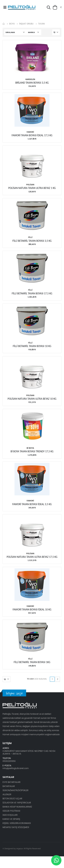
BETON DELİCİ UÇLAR (12, 799)
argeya (19, 849)
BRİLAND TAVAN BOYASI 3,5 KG (32, 83)
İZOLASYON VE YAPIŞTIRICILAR (17, 803)
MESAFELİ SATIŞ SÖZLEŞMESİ (16, 827)
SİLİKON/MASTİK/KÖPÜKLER (16, 790)
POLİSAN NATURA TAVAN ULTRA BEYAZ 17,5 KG (32, 557)
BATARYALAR (9, 786)
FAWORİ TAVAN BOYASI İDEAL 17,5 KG (32, 135)
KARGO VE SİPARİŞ (11, 819)
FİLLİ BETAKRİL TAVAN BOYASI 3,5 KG (32, 241)
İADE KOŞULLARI (10, 815)
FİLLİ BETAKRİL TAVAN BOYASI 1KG (32, 662)
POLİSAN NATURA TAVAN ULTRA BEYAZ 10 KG (32, 399)
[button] (49, 8)
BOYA (12, 24)
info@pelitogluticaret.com (16, 768)
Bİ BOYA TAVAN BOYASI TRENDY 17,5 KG (32, 451)
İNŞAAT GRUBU (26, 24)
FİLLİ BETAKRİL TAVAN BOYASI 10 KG (32, 346)
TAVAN (41, 24)
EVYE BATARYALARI (12, 782)
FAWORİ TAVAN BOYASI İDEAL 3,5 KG (32, 504)
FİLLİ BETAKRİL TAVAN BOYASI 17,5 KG (32, 293)
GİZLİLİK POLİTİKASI (11, 811)
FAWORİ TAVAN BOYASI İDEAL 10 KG (32, 609)
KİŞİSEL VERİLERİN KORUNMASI (17, 823)
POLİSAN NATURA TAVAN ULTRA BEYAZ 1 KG (32, 188)
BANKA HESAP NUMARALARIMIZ (17, 807)
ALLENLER (7, 794)
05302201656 (9, 761)
